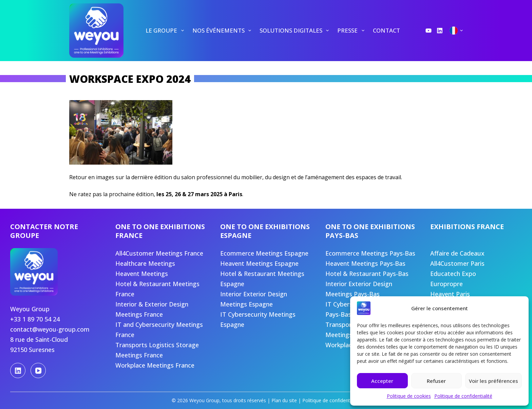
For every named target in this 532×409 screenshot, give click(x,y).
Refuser (436, 381)
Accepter (382, 381)
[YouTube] (429, 31)
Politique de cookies (409, 396)
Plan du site (284, 400)
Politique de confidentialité (463, 396)
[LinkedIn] (440, 31)
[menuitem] (165, 31)
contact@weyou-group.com (50, 329)
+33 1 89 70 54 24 (35, 319)
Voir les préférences (493, 381)
